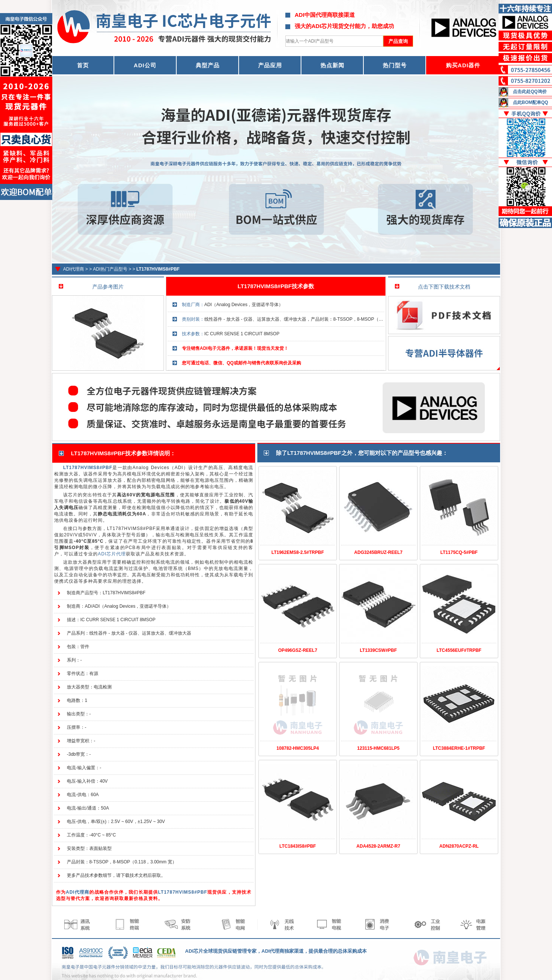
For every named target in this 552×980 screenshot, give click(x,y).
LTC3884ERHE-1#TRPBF (459, 748)
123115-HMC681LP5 (378, 748)
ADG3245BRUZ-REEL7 (378, 552)
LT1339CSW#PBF (378, 650)
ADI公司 (145, 65)
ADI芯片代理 (112, 554)
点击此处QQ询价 (530, 92)
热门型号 (395, 65)
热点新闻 (332, 65)
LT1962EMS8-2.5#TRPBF (298, 552)
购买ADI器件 (463, 65)
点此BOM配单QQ (531, 102)
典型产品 (208, 65)
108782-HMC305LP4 (297, 748)
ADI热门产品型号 (110, 269)
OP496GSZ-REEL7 (298, 650)
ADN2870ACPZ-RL (459, 846)
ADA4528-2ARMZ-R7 (378, 846)
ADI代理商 (74, 269)
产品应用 (270, 65)
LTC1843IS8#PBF (298, 846)
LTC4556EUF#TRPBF (459, 650)
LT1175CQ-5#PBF (459, 552)
